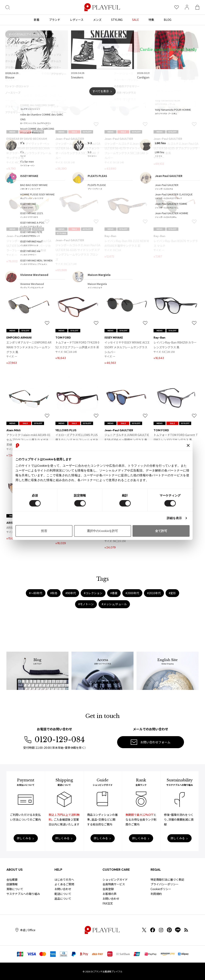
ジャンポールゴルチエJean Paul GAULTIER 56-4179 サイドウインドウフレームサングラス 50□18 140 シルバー (127, 151)
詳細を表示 (174, 518)
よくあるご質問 (64, 884)
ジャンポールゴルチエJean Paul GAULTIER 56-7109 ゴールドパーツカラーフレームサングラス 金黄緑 (29, 246)
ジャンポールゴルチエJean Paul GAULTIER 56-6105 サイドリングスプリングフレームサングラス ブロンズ (78, 252)
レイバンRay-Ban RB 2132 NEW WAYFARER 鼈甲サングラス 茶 (127, 243)
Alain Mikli (14, 430)
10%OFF (172, 132)
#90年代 (71, 593)
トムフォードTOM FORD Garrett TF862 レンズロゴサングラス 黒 (176, 437)
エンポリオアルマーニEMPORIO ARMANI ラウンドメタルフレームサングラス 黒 (29, 347)
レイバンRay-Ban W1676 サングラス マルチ (176, 243)
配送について (63, 894)
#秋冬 (54, 593)
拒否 (44, 531)
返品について (63, 899)
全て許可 (161, 531)
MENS (12, 132)
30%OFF (87, 423)
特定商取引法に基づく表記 (167, 879)
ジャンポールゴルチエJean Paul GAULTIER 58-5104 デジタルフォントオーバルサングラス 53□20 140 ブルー (78, 151)
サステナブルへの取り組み (23, 894)
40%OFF (87, 229)
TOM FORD (63, 338)
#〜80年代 (36, 593)
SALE (25, 132)
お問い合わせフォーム (151, 742)
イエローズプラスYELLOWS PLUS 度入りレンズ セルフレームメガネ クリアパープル (77, 440)
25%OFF (38, 423)
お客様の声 (110, 894)
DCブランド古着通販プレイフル (107, 971)
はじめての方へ (64, 879)
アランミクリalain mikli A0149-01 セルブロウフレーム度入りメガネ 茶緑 (28, 440)
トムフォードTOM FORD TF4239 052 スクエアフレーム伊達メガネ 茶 (77, 345)
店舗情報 (12, 884)
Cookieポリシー (161, 889)
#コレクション (93, 593)
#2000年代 (132, 593)
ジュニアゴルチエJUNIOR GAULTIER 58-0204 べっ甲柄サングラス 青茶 (127, 440)
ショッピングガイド (115, 879)
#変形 (172, 593)
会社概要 (12, 879)
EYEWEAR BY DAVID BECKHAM (27, 139)
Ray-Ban (110, 236)
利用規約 (156, 894)
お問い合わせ (63, 889)
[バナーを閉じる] (188, 445)
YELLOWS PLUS (66, 430)
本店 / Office (25, 930)
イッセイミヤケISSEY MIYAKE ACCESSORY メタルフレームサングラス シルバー (127, 347)
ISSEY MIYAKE (114, 338)
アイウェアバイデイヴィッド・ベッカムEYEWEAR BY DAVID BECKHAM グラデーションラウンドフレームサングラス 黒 (29, 151)
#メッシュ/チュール (114, 604)
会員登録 (108, 889)
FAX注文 (108, 903)
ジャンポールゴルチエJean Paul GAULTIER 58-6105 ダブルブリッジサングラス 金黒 (176, 148)
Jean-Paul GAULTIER (70, 139)
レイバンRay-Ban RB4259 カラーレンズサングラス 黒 (175, 345)
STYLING (38, 229)
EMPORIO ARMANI (19, 338)
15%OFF (172, 229)
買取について (15, 889)
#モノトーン (86, 604)
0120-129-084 (54, 740)
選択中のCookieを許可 (102, 531)
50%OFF (38, 132)
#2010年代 (154, 593)
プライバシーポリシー (165, 884)
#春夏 (114, 593)
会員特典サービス (114, 884)
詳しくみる (24, 838)
